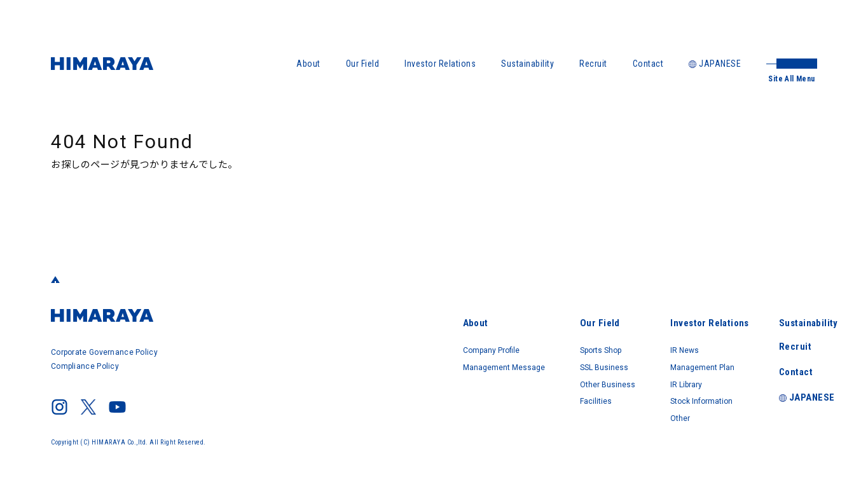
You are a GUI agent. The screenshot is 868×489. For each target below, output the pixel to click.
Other (643, 413)
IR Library (651, 378)
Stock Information (670, 396)
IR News (648, 342)
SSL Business (543, 360)
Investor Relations (440, 64)
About (308, 64)
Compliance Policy (86, 364)
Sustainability (527, 64)
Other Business (547, 378)
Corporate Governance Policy (106, 352)
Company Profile (401, 342)
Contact (648, 64)
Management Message (414, 360)
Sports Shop (541, 342)
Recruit (593, 64)
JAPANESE (715, 64)
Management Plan (671, 360)
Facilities (533, 396)
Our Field (363, 64)
